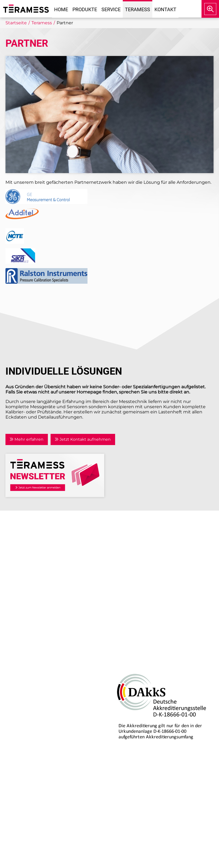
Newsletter (126, 574)
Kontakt (165, 9)
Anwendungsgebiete (137, 554)
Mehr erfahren (27, 439)
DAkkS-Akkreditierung (135, 659)
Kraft (15, 686)
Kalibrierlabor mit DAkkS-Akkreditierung (54, 740)
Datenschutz (128, 592)
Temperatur (22, 679)
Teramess (138, 9)
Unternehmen (130, 541)
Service (111, 9)
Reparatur (21, 733)
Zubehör (19, 699)
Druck (16, 659)
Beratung (20, 726)
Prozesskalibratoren (31, 692)
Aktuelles (124, 547)
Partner (122, 561)
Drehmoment (25, 673)
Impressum (126, 586)
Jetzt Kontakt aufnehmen (83, 439)
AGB (119, 599)
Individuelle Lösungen (34, 746)
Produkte (85, 9)
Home (61, 9)
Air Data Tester (25, 666)
